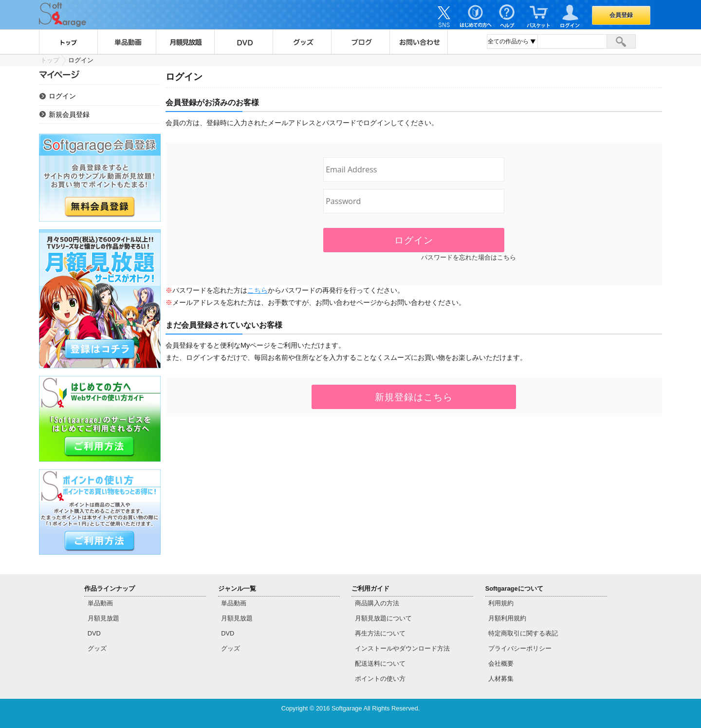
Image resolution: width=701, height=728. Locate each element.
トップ (68, 42)
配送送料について (380, 663)
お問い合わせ (419, 42)
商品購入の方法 (377, 603)
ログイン (62, 96)
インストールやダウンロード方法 (402, 648)
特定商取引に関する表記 (523, 633)
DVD (243, 42)
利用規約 (501, 603)
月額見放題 (185, 42)
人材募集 (501, 679)
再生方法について (380, 633)
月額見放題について (383, 618)
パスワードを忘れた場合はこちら (469, 257)
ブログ (360, 42)
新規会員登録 (69, 114)
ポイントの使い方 (380, 679)
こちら (258, 290)
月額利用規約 (507, 618)
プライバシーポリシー (520, 648)
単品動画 (127, 42)
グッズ (302, 42)
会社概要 (501, 663)
